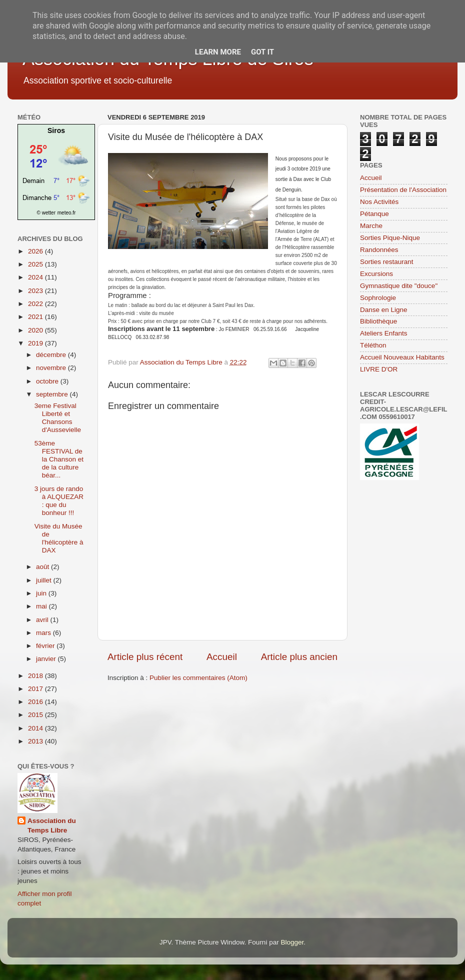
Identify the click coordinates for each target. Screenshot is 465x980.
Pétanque (374, 214)
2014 (36, 728)
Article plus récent (145, 657)
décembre (52, 355)
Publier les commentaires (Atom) (198, 678)
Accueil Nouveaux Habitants (402, 357)
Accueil (222, 657)
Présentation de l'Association (403, 190)
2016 (36, 702)
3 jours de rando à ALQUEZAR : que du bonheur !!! (59, 501)
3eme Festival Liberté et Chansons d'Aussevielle (58, 418)
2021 (36, 317)
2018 (36, 676)
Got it (262, 52)
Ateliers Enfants (384, 333)
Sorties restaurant (387, 262)
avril (43, 620)
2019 (36, 343)
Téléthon (373, 345)
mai (42, 606)
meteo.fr (67, 213)
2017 (36, 689)
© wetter (46, 213)
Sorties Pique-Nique (390, 238)
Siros (56, 130)
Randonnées (379, 250)
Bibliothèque (378, 321)
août (43, 567)
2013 (36, 741)
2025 (36, 264)
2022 (36, 304)
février (46, 646)
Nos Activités (379, 202)
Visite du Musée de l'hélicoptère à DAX (59, 538)
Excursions (376, 274)
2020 (36, 330)
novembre (52, 368)
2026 (36, 251)
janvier (47, 659)
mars (44, 633)
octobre (48, 381)
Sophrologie (378, 298)
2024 (36, 277)
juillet (45, 580)
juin (42, 593)
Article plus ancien (299, 657)
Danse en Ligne (384, 310)
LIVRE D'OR (379, 369)
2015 (36, 715)
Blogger (292, 942)
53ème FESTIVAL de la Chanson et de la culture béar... (59, 459)
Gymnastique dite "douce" (399, 286)
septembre (53, 394)
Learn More (218, 52)
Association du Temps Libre (52, 825)
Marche (371, 226)
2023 (36, 291)
